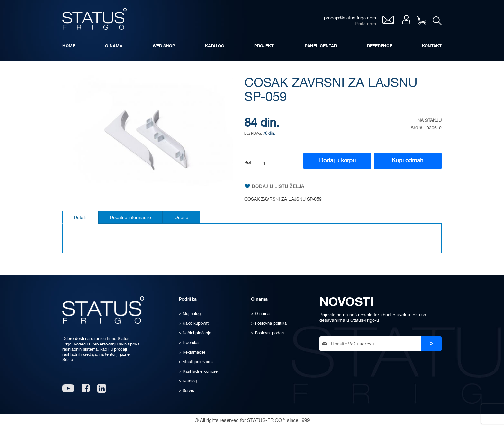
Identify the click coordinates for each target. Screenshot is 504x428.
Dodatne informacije (130, 218)
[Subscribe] (431, 344)
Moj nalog (406, 20)
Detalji (80, 218)
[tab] (80, 217)
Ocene (181, 218)
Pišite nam (365, 24)
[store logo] (94, 19)
